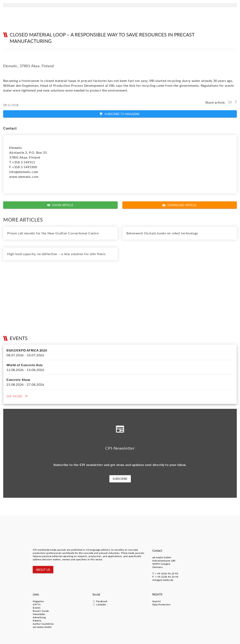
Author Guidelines (43, 624)
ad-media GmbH (162, 557)
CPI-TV (37, 604)
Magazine (38, 601)
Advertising (39, 617)
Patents (37, 621)
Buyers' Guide (41, 611)
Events (37, 608)
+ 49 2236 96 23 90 (167, 573)
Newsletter (39, 614)
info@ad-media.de (163, 580)
